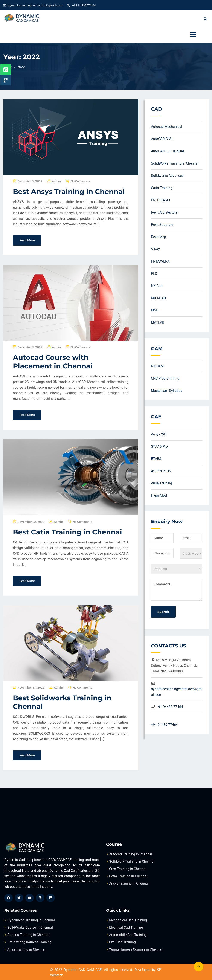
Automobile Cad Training (128, 935)
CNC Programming (165, 378)
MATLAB (158, 323)
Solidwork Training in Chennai (132, 862)
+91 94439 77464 (84, 5)
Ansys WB (159, 434)
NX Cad (157, 286)
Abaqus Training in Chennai (28, 935)
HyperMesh (160, 495)
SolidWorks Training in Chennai (175, 163)
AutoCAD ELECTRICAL (168, 151)
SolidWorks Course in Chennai (30, 927)
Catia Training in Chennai (128, 876)
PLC (154, 274)
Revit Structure (162, 225)
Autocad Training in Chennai (131, 854)
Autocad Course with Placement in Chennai (53, 362)
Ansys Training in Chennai (129, 883)
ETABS (156, 459)
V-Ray (155, 249)
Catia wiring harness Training (29, 942)
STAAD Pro (159, 446)
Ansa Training (162, 483)
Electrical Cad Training (126, 927)
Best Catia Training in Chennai (67, 532)
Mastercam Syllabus (167, 391)
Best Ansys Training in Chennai (69, 192)
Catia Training (162, 188)
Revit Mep (159, 237)
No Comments (80, 181)
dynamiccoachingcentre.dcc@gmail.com (35, 5)
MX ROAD (159, 298)
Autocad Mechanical (167, 127)
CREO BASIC (160, 200)
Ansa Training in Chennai (26, 949)
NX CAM (157, 366)
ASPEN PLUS (161, 471)
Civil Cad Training (122, 942)
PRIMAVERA (160, 261)
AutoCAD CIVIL (162, 139)
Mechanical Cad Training (128, 920)
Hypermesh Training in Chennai (31, 920)
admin (56, 181)
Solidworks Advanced (167, 176)
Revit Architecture (164, 212)
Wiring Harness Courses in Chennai (136, 949)
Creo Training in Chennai (128, 869)
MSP (155, 310)
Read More (27, 240)
